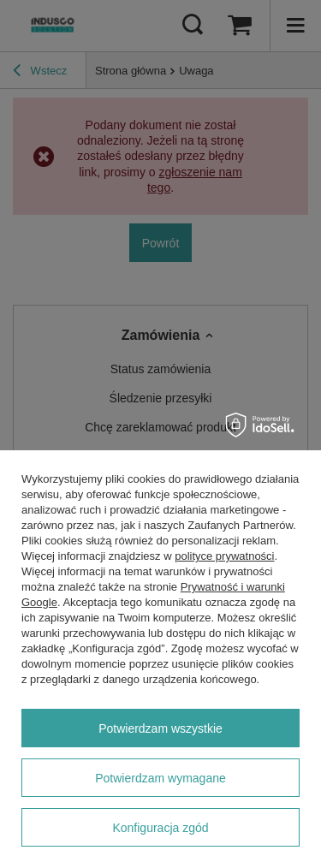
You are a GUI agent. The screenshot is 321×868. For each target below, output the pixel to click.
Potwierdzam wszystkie (160, 728)
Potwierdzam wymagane (160, 778)
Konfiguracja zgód (160, 828)
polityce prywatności (224, 556)
